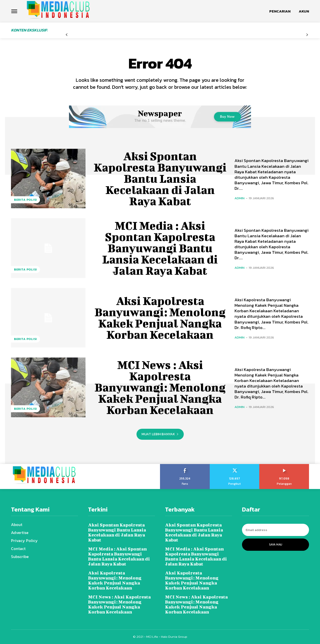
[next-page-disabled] (307, 35)
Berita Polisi (25, 200)
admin (239, 198)
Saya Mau (276, 544)
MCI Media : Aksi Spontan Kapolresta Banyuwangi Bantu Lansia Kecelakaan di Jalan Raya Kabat (160, 248)
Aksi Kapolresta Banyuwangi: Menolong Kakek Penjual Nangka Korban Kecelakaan (160, 318)
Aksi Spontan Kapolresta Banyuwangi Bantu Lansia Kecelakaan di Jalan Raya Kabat (160, 178)
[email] (275, 530)
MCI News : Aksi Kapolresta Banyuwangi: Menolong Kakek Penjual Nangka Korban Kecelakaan (160, 387)
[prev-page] (67, 35)
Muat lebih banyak (160, 434)
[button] (280, 11)
